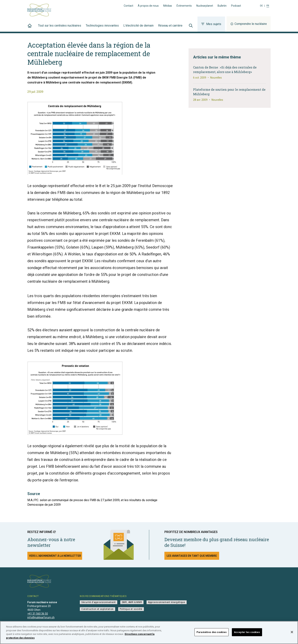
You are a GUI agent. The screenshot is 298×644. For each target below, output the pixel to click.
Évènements (184, 6)
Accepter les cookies (247, 634)
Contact (128, 6)
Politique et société (131, 609)
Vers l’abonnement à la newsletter (55, 556)
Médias (168, 6)
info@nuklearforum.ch (41, 617)
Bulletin (222, 6)
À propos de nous (148, 6)
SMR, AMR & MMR (132, 602)
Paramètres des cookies (212, 634)
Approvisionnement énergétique (166, 602)
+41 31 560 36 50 (38, 614)
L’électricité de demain (138, 28)
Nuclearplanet (205, 6)
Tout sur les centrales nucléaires (60, 28)
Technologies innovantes (102, 28)
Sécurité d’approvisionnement (99, 602)
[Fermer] (292, 634)
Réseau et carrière (170, 28)
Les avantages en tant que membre (192, 556)
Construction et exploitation (97, 609)
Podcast (236, 6)
